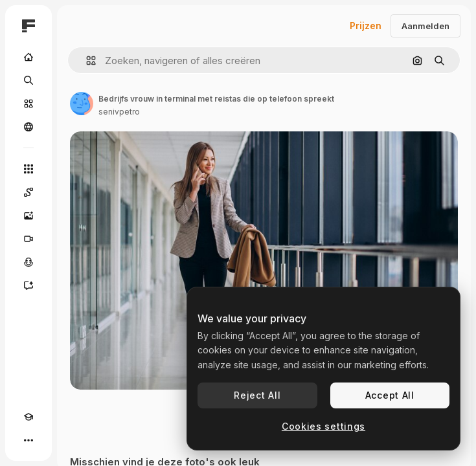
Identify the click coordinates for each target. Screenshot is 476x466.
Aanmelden (425, 26)
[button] (86, 61)
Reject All (257, 395)
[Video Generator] (28, 239)
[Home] (28, 57)
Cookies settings (323, 426)
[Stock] (28, 104)
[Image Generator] (28, 216)
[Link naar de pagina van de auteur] (82, 104)
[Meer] (28, 440)
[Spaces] (28, 192)
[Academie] (28, 417)
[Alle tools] (28, 169)
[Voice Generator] (28, 262)
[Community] (28, 127)
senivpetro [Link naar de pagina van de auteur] (119, 112)
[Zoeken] (28, 80)
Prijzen (366, 26)
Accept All (390, 395)
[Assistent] (28, 285)
